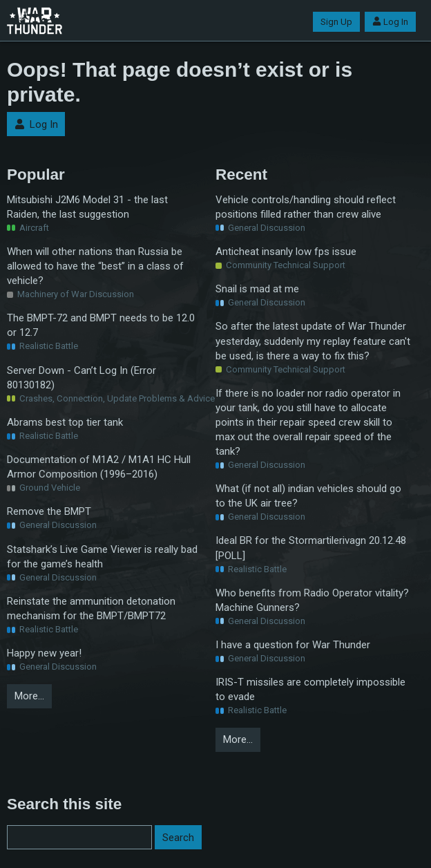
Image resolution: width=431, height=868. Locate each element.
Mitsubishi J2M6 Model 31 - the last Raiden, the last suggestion (87, 207)
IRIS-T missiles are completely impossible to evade (310, 689)
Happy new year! (44, 653)
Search (178, 838)
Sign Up (336, 22)
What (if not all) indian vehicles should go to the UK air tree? (308, 496)
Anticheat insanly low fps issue (286, 252)
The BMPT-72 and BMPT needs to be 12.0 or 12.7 (101, 325)
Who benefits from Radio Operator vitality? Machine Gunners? (312, 600)
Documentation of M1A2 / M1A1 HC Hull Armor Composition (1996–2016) (99, 467)
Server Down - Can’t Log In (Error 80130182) (82, 378)
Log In (390, 22)
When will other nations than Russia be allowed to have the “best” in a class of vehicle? (95, 266)
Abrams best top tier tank (65, 422)
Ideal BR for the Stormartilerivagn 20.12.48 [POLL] (311, 548)
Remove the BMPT (49, 511)
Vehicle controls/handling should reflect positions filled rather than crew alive (306, 207)
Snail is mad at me (257, 289)
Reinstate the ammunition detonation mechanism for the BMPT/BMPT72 (91, 608)
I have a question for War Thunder (293, 645)
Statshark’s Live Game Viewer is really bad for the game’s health (102, 557)
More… (29, 696)
